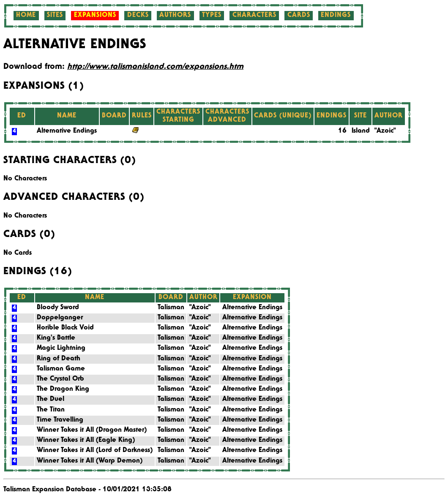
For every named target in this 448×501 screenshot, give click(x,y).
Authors (175, 16)
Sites (55, 16)
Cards (299, 16)
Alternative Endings (67, 131)
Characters (254, 16)
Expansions (95, 16)
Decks (138, 16)
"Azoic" (385, 131)
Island (361, 131)
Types (212, 16)
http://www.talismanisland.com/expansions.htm (155, 67)
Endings (336, 16)
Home (26, 16)
